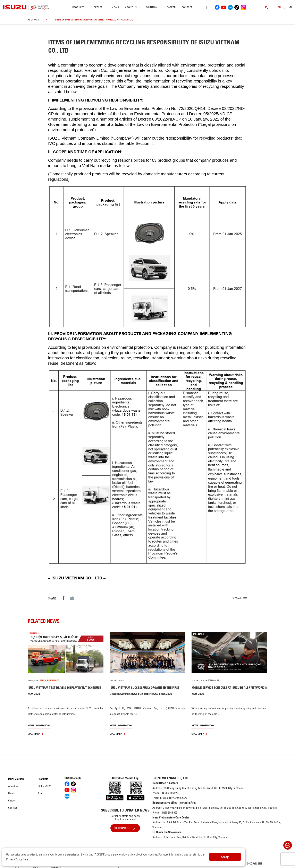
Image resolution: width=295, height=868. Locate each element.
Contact (187, 7)
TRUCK (43, 681)
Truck (41, 793)
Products (43, 779)
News (115, 7)
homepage (33, 20)
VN (290, 7)
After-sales (213, 681)
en (279, 7)
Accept (225, 857)
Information (43, 725)
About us (13, 786)
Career (171, 7)
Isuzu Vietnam (16, 779)
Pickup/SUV (44, 786)
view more (35, 734)
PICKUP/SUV (53, 681)
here (26, 859)
